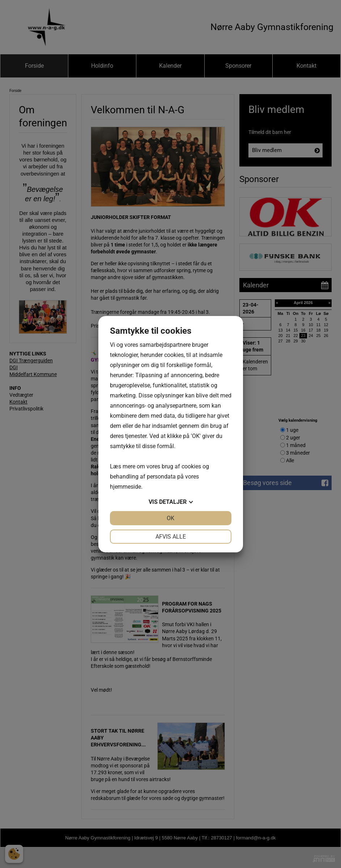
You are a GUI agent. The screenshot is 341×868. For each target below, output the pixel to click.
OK (170, 518)
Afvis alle (171, 537)
